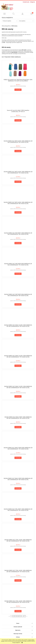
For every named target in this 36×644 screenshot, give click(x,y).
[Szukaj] (13, 14)
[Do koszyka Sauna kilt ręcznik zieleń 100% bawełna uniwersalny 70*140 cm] (18, 120)
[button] (4, 14)
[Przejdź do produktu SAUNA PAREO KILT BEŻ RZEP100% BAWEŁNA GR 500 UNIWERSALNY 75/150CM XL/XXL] (18, 256)
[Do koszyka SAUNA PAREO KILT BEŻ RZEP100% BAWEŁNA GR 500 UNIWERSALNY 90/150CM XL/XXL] (18, 304)
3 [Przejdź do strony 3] (16, 616)
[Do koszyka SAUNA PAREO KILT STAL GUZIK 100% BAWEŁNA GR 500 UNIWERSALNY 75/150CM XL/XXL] (18, 580)
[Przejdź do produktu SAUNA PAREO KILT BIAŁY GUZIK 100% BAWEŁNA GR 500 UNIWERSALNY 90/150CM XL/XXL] (18, 378)
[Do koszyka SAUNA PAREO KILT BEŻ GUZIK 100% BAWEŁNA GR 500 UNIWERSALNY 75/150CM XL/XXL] (18, 182)
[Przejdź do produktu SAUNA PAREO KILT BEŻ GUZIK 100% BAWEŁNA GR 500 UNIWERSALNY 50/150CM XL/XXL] (18, 133)
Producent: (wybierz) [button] (7, 21)
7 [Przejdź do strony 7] (25, 616)
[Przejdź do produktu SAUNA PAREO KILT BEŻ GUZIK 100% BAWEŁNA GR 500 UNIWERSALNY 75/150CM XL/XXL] (18, 164)
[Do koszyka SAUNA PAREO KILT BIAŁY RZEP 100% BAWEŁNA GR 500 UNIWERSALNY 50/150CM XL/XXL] (18, 427)
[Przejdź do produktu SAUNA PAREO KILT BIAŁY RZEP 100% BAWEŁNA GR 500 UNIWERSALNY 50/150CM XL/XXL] (18, 409)
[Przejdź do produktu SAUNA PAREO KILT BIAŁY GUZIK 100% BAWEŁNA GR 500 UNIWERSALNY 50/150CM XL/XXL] (18, 317)
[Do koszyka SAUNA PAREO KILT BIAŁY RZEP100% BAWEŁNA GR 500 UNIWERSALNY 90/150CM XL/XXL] (18, 488)
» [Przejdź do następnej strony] (27, 616)
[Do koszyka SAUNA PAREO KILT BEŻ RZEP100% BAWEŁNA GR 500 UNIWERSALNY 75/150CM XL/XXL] (18, 274)
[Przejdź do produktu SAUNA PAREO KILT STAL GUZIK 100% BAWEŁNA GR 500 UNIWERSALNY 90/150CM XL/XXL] (18, 593)
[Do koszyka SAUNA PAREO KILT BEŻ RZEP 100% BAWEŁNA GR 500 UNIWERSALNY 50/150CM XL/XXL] (18, 243)
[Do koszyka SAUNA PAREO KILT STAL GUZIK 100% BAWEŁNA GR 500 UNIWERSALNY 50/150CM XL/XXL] (18, 550)
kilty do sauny (7, 34)
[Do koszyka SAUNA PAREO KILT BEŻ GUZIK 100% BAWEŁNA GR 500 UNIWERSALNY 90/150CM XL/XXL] (18, 212)
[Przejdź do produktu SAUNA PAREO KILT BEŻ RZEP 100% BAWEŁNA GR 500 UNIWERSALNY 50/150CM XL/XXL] (18, 225)
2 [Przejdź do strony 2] (13, 616)
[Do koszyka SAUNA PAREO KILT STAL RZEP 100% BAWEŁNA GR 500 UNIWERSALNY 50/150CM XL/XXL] (18, 519)
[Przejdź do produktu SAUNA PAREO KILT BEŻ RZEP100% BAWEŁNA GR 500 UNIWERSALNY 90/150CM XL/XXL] (18, 286)
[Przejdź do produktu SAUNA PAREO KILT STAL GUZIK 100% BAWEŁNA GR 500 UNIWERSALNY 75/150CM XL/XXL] (18, 562)
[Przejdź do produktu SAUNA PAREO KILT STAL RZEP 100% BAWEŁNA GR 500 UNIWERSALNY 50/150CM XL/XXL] (18, 501)
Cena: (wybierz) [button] (22, 21)
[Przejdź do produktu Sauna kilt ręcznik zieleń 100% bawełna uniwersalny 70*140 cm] (18, 102)
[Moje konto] (23, 14)
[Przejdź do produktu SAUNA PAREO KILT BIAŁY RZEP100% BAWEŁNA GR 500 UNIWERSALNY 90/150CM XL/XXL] (18, 470)
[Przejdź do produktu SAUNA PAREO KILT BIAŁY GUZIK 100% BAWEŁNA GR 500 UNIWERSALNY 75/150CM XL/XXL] (18, 348)
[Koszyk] (32, 14)
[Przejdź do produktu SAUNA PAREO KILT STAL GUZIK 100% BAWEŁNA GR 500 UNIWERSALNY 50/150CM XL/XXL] (18, 532)
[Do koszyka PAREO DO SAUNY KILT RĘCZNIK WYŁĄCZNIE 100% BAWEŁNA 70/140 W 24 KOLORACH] (18, 90)
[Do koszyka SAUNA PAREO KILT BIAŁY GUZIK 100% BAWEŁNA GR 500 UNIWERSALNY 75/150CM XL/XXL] (18, 366)
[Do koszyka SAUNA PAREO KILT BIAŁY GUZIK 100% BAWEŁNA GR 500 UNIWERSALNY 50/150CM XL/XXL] (18, 335)
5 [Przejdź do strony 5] (20, 616)
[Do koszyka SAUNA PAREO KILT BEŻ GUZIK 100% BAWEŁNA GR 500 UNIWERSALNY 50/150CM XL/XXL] (18, 151)
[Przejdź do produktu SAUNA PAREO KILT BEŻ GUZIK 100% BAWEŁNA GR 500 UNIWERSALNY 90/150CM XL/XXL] (18, 194)
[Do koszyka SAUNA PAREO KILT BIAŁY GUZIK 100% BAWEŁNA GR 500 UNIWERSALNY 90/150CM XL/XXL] (18, 396)
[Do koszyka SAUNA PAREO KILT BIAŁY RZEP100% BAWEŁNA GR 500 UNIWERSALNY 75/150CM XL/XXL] (18, 458)
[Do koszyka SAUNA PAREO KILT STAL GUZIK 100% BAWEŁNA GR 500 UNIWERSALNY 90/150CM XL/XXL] (18, 611)
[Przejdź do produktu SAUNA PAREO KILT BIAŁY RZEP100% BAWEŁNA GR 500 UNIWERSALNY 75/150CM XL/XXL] (18, 440)
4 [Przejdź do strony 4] (18, 616)
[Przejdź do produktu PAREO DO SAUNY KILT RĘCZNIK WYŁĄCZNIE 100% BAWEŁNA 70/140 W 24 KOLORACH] (18, 70)
